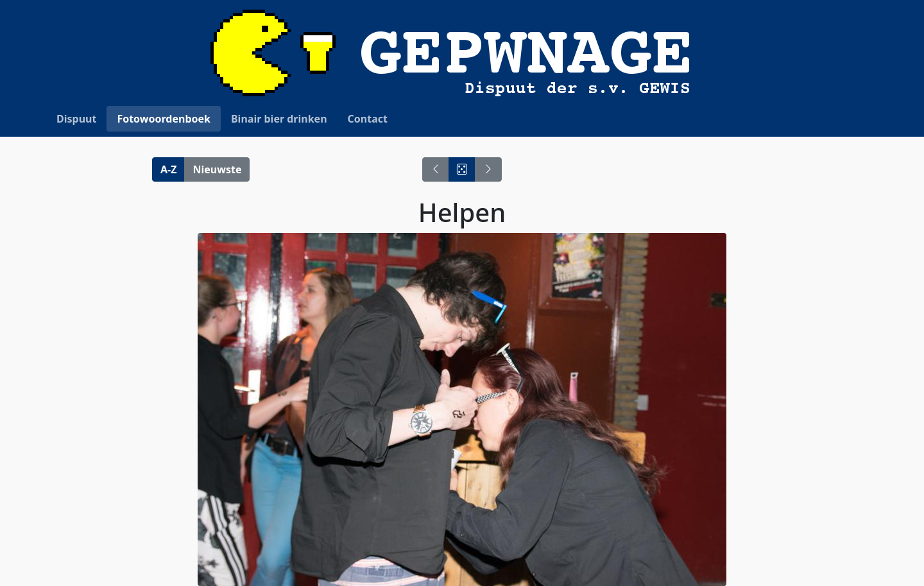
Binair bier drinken (279, 119)
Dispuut (76, 119)
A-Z (168, 169)
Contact (368, 119)
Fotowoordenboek (164, 119)
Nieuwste (217, 169)
